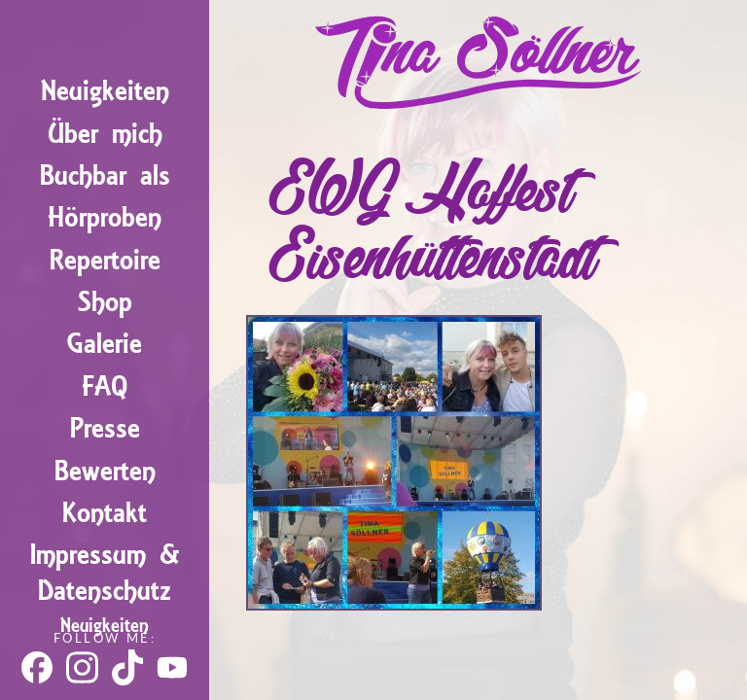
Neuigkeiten (105, 91)
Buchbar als (105, 175)
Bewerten (105, 471)
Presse (105, 428)
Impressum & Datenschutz (105, 573)
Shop (105, 302)
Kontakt (105, 513)
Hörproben (105, 217)
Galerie (105, 344)
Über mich (105, 134)
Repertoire (105, 260)
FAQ (105, 386)
